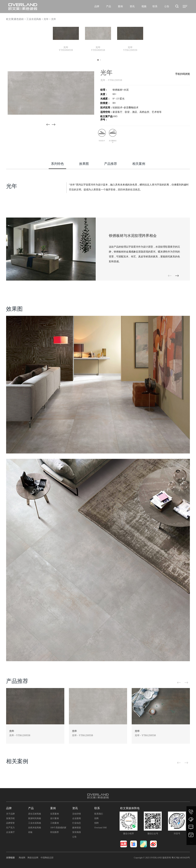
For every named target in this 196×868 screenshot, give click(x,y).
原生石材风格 (35, 814)
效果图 (84, 164)
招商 (96, 818)
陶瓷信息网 (33, 858)
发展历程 (10, 818)
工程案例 (55, 823)
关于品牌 (10, 814)
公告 (74, 837)
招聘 (96, 823)
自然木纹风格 (35, 828)
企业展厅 (10, 832)
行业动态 (77, 823)
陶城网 (22, 858)
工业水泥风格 (35, 823)
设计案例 (55, 818)
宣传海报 (77, 832)
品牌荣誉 (10, 823)
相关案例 (139, 164)
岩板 (30, 832)
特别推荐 (55, 832)
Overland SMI (101, 828)
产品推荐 (111, 164)
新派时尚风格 (35, 818)
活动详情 (77, 814)
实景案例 (55, 814)
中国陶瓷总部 (47, 858)
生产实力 (10, 828)
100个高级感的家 (58, 828)
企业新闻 (77, 818)
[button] (54, 125)
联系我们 (99, 814)
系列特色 (57, 164)
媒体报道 (77, 828)
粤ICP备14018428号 (181, 858)
